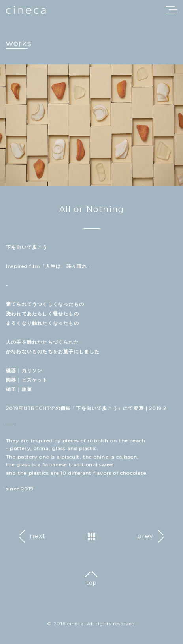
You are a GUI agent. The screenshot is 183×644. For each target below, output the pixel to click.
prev (145, 536)
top (91, 583)
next (38, 536)
